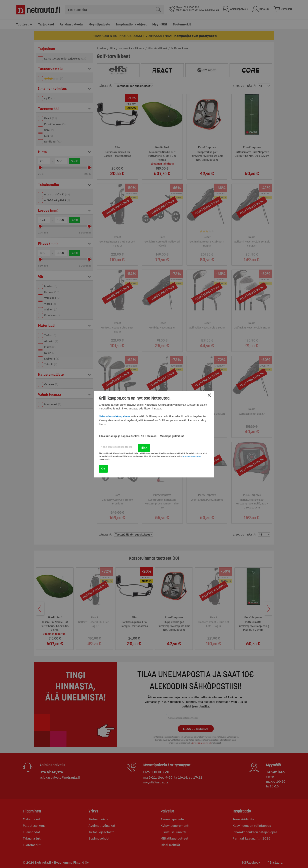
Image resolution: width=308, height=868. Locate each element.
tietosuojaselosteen (191, 456)
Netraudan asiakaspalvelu (114, 417)
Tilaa (144, 448)
